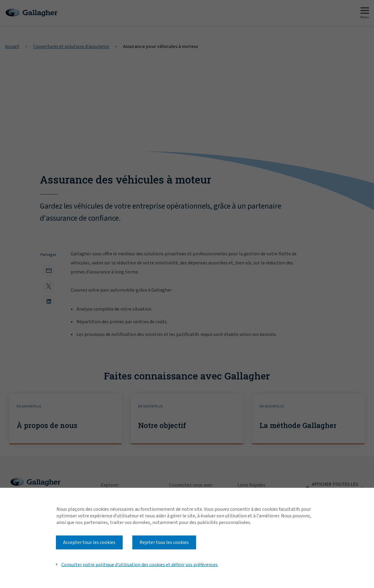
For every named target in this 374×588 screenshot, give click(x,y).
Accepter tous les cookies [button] (89, 542)
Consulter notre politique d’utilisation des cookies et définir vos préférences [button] (140, 564)
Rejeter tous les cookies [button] (164, 542)
